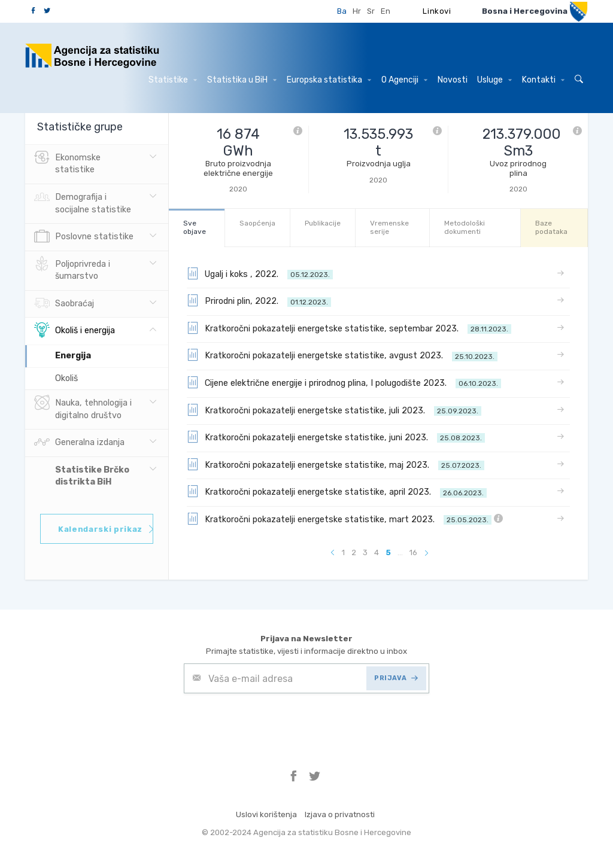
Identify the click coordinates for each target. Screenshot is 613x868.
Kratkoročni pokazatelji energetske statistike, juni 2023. (336, 437)
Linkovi (437, 11)
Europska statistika (329, 80)
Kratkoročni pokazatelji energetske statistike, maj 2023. (336, 464)
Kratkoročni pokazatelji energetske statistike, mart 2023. (345, 519)
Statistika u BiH (242, 80)
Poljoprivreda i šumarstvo (72, 269)
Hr (357, 11)
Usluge (494, 80)
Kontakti (543, 80)
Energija (73, 356)
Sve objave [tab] (195, 227)
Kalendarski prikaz (106, 529)
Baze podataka (551, 227)
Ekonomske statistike (67, 163)
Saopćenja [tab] (257, 223)
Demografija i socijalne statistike (83, 202)
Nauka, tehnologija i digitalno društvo (83, 408)
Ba (342, 11)
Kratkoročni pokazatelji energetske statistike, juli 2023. (334, 410)
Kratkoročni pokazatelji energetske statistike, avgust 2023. (342, 355)
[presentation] (275, 723)
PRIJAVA (396, 678)
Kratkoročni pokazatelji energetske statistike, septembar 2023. (349, 328)
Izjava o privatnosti (340, 814)
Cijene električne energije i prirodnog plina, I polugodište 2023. (344, 382)
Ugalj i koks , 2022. (260, 273)
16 (413, 552)
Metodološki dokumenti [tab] (465, 227)
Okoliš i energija (75, 331)
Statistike (173, 80)
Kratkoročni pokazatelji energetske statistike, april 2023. (337, 491)
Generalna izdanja (79, 443)
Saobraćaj (64, 304)
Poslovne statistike (84, 237)
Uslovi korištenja (266, 814)
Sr (371, 11)
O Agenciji (404, 80)
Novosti (453, 80)
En (386, 11)
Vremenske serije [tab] (389, 227)
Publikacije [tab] (323, 223)
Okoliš (66, 378)
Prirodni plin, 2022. (259, 300)
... (400, 552)
